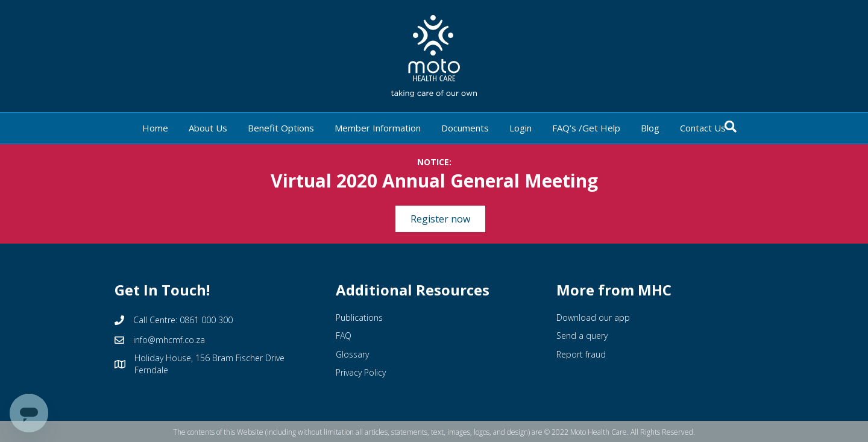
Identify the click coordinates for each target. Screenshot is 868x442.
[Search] (731, 127)
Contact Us (703, 128)
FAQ (344, 336)
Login (520, 128)
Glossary (352, 354)
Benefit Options (281, 128)
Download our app (593, 317)
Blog (650, 128)
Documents (465, 128)
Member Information (378, 128)
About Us (208, 128)
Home (155, 128)
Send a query (582, 336)
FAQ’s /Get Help (586, 128)
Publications (359, 317)
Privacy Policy (361, 372)
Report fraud (581, 354)
